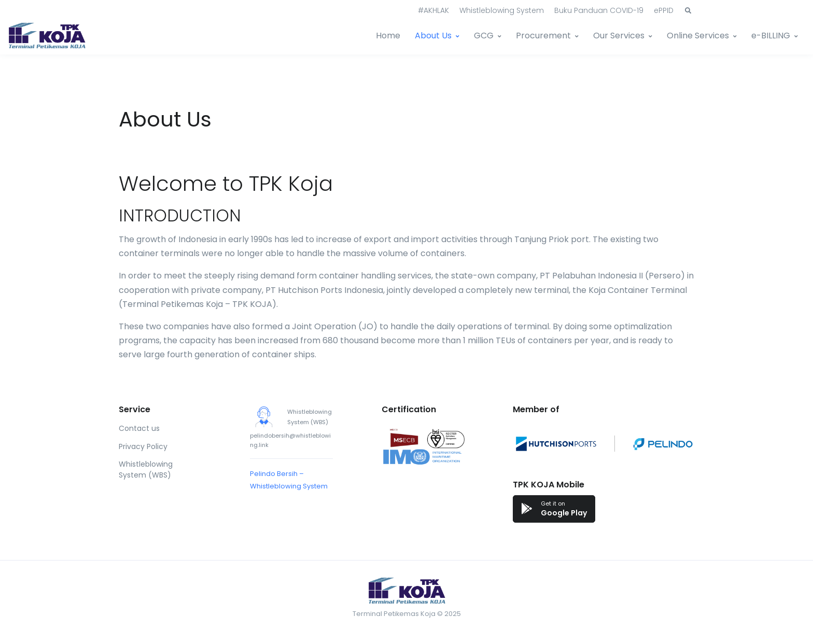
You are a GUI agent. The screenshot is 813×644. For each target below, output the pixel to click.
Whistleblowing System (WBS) (146, 470)
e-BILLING (771, 36)
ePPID (664, 10)
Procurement (543, 36)
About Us (433, 36)
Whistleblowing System (502, 10)
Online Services (698, 36)
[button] (688, 11)
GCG (484, 36)
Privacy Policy (143, 446)
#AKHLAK (433, 10)
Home (388, 36)
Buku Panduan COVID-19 (599, 10)
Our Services (619, 36)
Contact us (139, 428)
